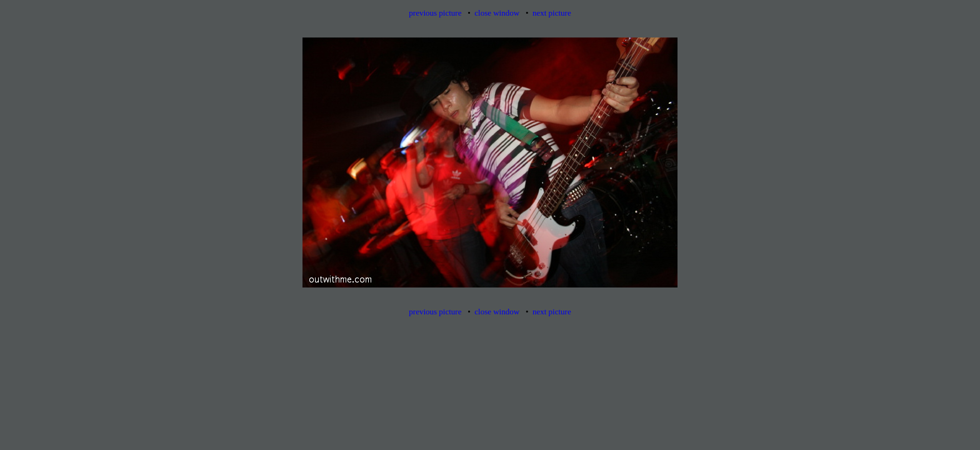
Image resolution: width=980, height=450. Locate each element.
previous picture (435, 13)
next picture (552, 13)
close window (497, 13)
